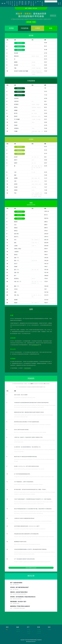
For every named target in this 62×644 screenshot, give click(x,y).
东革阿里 (16, 98)
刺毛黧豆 (16, 104)
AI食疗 (9, 3)
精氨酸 (16, 110)
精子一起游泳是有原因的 (16, 583)
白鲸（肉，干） (18, 282)
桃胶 (15, 175)
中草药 (38, 28)
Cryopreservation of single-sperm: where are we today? (25, 398)
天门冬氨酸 (17, 119)
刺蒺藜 (16, 178)
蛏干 (15, 276)
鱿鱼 (15, 243)
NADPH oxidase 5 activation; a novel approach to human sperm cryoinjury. (28, 484)
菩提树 (16, 125)
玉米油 (16, 289)
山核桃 (16, 246)
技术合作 (29, 631)
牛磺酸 (16, 131)
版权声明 (18, 631)
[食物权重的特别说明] (31, 205)
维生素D (16, 53)
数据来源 (18, 630)
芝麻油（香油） (18, 249)
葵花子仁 (16, 237)
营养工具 (12, 3)
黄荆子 (16, 160)
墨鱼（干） (17, 261)
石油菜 (16, 187)
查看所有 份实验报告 (31, 568)
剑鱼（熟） (17, 295)
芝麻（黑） (17, 273)
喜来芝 (16, 122)
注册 (59, 3)
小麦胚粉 (16, 252)
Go (46, 3)
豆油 (15, 225)
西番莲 (16, 190)
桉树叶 (16, 163)
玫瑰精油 (16, 128)
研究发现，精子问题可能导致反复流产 (20, 587)
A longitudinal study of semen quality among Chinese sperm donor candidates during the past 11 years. (34, 477)
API (40, 2)
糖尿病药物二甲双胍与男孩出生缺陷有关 (20, 606)
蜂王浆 (16, 113)
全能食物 (17, 3)
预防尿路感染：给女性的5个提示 (18, 602)
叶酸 (15, 68)
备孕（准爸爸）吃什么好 (31, 8)
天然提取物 (24, 28)
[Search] (51, 1)
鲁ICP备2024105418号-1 (31, 642)
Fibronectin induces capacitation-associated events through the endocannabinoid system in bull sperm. (34, 537)
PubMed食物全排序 (35, 345)
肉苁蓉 (16, 157)
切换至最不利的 (53, 15)
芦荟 (15, 193)
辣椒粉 (16, 303)
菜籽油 (16, 255)
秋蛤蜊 (16, 300)
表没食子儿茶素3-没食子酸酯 (21, 71)
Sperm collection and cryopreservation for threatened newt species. (27, 544)
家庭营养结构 (22, 3)
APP (38, 2)
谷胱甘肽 (16, 101)
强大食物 (15, 3)
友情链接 (50, 630)
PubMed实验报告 (27, 368)
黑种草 (16, 116)
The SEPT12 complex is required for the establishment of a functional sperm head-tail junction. (32, 562)
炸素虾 (16, 267)
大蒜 (15, 172)
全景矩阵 (31, 3)
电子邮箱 (39, 630)
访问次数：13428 (31, 22)
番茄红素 (16, 56)
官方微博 (39, 631)
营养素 (11, 28)
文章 (36, 2)
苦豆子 (16, 264)
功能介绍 (42, 3)
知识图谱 (33, 3)
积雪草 (16, 184)
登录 (60, 3)
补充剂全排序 (26, 3)
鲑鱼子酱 (16, 234)
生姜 (15, 181)
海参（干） (17, 258)
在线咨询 (39, 633)
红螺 (15, 292)
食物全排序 (29, 3)
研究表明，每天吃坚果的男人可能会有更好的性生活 (23, 597)
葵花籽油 (16, 279)
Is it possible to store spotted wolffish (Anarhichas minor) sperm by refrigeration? (30, 529)
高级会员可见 (20, 43)
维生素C (16, 65)
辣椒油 (16, 228)
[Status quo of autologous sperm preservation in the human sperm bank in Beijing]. (30, 432)
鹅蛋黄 (16, 222)
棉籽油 (16, 231)
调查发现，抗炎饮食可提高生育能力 (19, 592)
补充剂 (11, 3)
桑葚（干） (17, 286)
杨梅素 (16, 62)
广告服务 (29, 633)
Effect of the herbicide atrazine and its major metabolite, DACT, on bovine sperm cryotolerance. (32, 425)
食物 (7, 2)
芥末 (15, 240)
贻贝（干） (17, 270)
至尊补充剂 (20, 3)
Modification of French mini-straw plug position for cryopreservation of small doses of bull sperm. (33, 521)
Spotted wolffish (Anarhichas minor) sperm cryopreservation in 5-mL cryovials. (29, 469)
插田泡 (16, 107)
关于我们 (29, 630)
